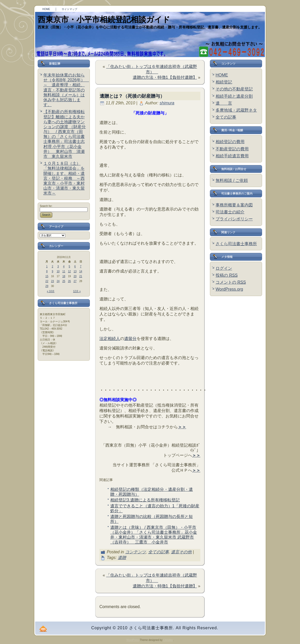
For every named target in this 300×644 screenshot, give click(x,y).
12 (69, 271)
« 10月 (51, 291)
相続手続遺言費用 (232, 156)
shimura (167, 103)
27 (75, 281)
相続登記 (224, 82)
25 (64, 281)
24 (58, 281)
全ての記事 (159, 552)
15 (47, 276)
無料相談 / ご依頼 (232, 180)
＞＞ (182, 427)
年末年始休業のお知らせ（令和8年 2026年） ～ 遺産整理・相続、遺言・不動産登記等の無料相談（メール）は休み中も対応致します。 (66, 90)
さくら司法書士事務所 (236, 244)
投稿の (227, 275)
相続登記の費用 (230, 142)
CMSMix (168, 640)
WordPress (133, 640)
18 (64, 276)
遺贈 (122, 558)
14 (81, 271)
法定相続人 (110, 339)
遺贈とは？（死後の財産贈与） (132, 96)
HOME (222, 75)
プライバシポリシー (234, 219)
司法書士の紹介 (230, 212)
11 (64, 271)
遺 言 (224, 103)
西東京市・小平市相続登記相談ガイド (104, 20)
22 (47, 281)
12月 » (77, 291)
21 (81, 276)
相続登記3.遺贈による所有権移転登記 (145, 500)
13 (75, 271)
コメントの (231, 282)
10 (58, 271)
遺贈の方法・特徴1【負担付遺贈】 (165, 77)
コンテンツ (136, 552)
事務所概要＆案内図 (234, 205)
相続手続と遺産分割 (234, 96)
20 (75, 276)
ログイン (224, 268)
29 (47, 286)
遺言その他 (181, 552)
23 (53, 281)
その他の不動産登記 (234, 89)
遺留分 (130, 339)
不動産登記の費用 (232, 149)
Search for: (46, 206)
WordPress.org (229, 289)
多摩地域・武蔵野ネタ (236, 110)
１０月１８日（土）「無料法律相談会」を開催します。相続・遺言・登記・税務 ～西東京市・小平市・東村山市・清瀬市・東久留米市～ (64, 178)
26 (69, 281)
